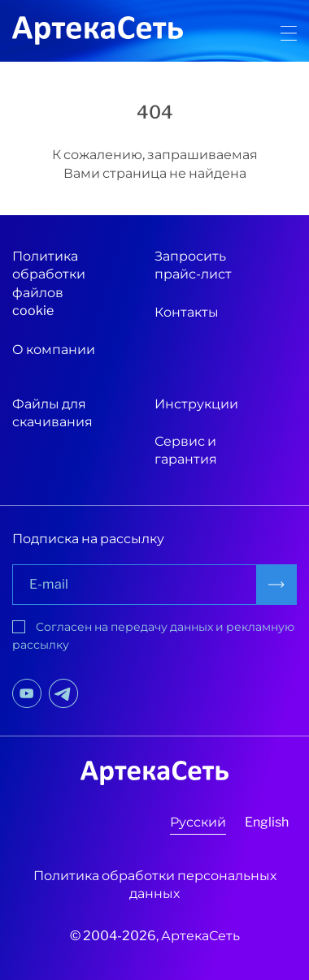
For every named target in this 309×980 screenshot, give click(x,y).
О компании (54, 350)
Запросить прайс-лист (193, 265)
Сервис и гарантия (186, 450)
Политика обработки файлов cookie (49, 283)
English (267, 822)
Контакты (187, 312)
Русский (198, 822)
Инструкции (196, 404)
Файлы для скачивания (52, 413)
